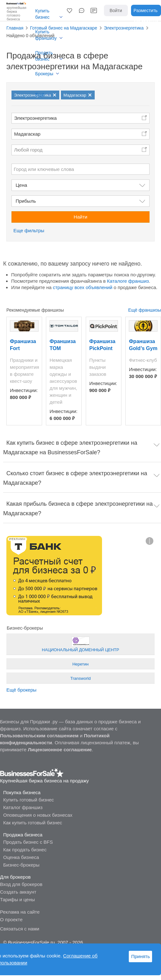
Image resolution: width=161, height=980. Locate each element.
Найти (80, 217)
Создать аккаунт (18, 892)
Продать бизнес (44, 56)
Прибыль (26, 201)
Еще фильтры (29, 230)
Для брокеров (15, 877)
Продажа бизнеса (23, 835)
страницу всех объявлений (83, 287)
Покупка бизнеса (22, 792)
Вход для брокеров (21, 884)
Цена (21, 185)
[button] (70, 10)
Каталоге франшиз (128, 281)
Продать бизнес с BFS (28, 842)
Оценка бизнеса (21, 857)
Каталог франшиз (23, 807)
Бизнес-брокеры (21, 865)
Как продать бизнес (25, 850)
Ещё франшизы (145, 310)
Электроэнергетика (35, 118)
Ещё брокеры (21, 690)
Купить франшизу (46, 35)
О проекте (11, 919)
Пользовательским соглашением (39, 736)
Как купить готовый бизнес (33, 823)
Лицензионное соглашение (60, 750)
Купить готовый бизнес (29, 800)
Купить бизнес (43, 14)
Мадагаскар (27, 134)
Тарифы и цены (17, 899)
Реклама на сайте (20, 912)
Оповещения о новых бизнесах (38, 815)
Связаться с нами (20, 929)
